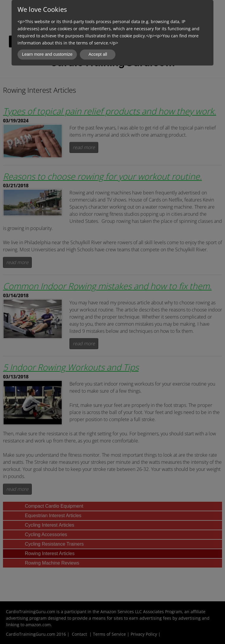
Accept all (98, 54)
